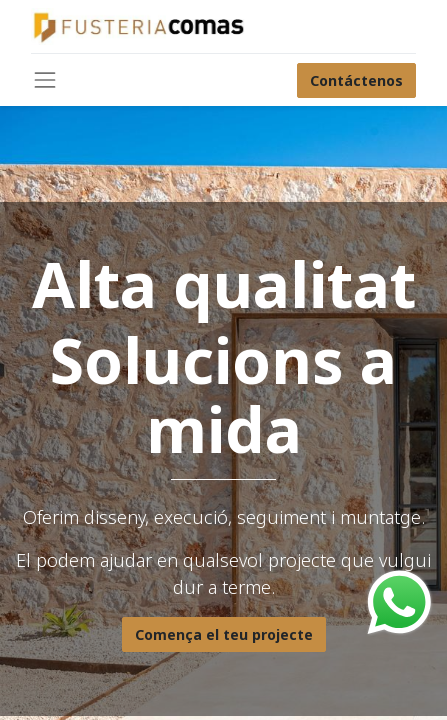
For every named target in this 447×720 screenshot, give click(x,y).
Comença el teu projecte (224, 634)
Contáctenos (356, 80)
